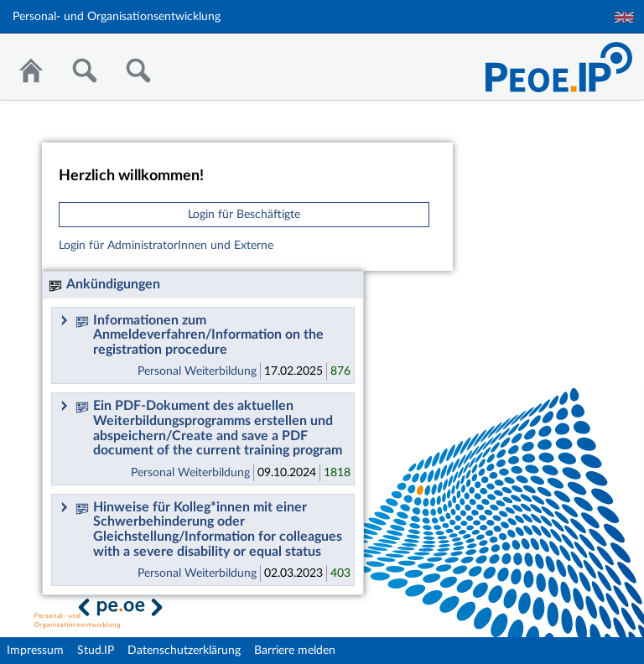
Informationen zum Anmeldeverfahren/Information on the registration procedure (200, 335)
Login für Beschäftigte (244, 215)
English (624, 17)
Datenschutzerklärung (184, 651)
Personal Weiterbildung (197, 371)
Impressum (35, 651)
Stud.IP (96, 651)
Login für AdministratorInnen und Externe (166, 246)
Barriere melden (295, 651)
